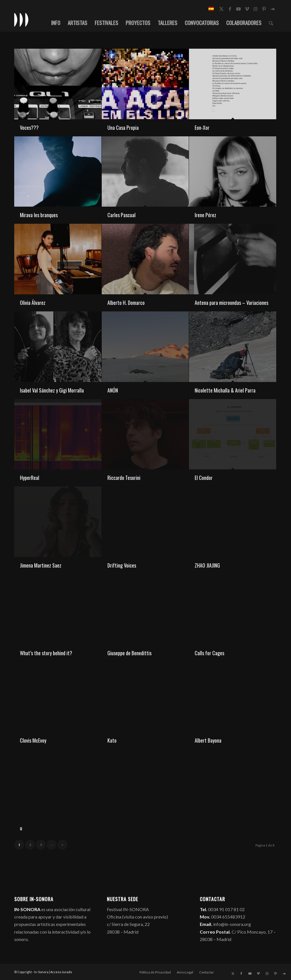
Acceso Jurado (61, 972)
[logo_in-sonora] (21, 20)
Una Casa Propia (123, 128)
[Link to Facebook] (230, 9)
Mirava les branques (39, 215)
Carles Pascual (121, 215)
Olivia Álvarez (33, 303)
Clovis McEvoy (33, 740)
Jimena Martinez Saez (41, 565)
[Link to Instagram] (255, 9)
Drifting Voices (122, 565)
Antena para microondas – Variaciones (231, 303)
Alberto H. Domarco (126, 303)
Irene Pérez (205, 215)
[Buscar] (271, 22)
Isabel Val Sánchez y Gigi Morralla (52, 390)
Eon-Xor (202, 128)
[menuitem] (56, 22)
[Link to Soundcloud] (273, 9)
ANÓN (113, 390)
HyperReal (30, 478)
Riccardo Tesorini (124, 478)
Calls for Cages (209, 653)
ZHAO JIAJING (207, 565)
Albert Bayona (208, 740)
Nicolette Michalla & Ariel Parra (225, 390)
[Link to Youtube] (238, 9)
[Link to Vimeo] (247, 9)
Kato (112, 740)
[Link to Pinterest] (264, 9)
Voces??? (29, 128)
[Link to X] (221, 9)
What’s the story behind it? (46, 653)
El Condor (204, 478)
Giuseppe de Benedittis (129, 653)
